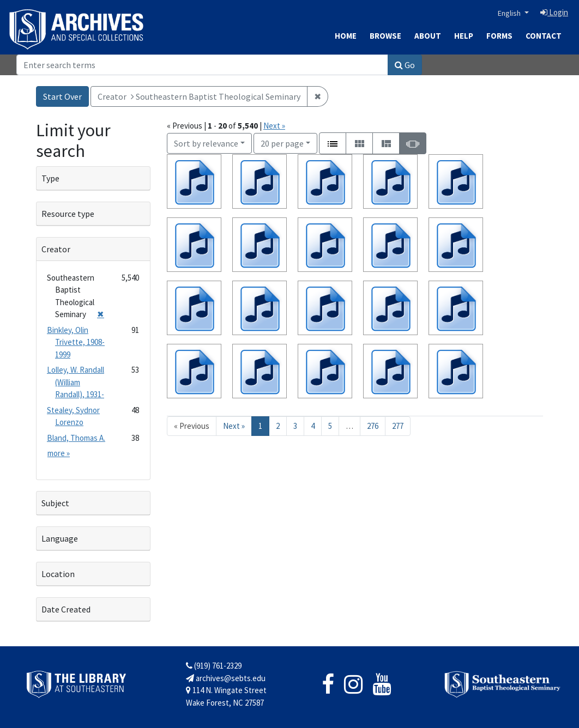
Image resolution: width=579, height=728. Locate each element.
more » (59, 453)
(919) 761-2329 (214, 666)
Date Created (66, 609)
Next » (274, 126)
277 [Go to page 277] (398, 426)
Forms (499, 36)
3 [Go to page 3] (295, 426)
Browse (385, 36)
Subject (55, 503)
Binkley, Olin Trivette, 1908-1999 (76, 342)
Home (346, 36)
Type (50, 178)
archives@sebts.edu (226, 678)
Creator (56, 249)
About (428, 36)
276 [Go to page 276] (373, 426)
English (510, 13)
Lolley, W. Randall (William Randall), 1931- (76, 382)
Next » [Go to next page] (234, 426)
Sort (206, 143)
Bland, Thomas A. (76, 438)
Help (464, 36)
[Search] (202, 65)
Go (405, 65)
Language (60, 538)
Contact (544, 36)
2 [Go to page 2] (278, 426)
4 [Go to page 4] (313, 426)
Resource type (68, 214)
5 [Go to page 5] (330, 426)
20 (282, 142)
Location (58, 574)
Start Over (62, 96)
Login (554, 12)
